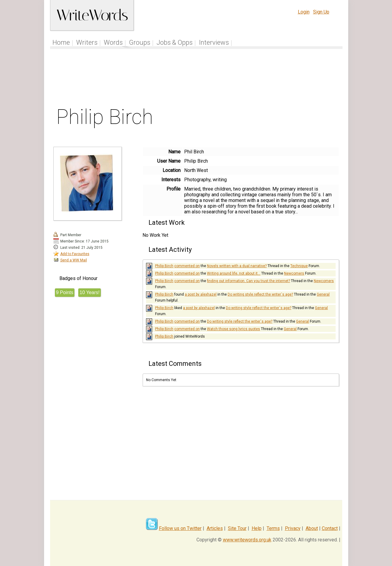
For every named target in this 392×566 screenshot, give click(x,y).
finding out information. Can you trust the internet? (248, 281)
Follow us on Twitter (180, 528)
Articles (215, 528)
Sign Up (321, 12)
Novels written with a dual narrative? (237, 266)
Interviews (214, 42)
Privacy (293, 528)
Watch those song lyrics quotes (233, 329)
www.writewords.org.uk (247, 540)
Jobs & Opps (175, 42)
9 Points (65, 292)
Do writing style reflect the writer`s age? (260, 294)
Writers (87, 42)
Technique (299, 266)
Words (113, 42)
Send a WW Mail (74, 260)
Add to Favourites (75, 254)
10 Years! (90, 292)
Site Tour (237, 528)
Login (304, 12)
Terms (273, 528)
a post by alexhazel (201, 294)
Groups (140, 42)
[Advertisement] (196, 79)
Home (61, 42)
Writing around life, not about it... (234, 273)
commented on (187, 266)
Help (257, 528)
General (323, 294)
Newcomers (294, 273)
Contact (330, 528)
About (312, 528)
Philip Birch (164, 266)
